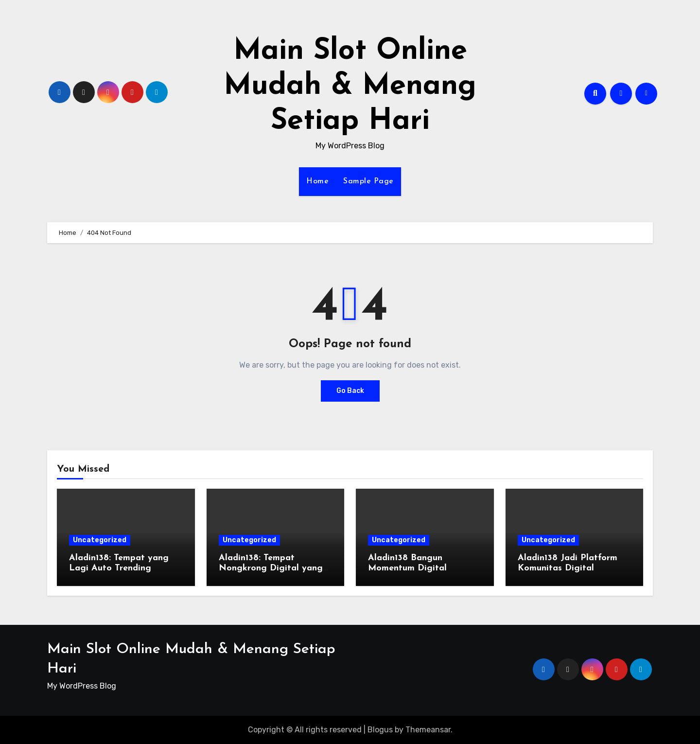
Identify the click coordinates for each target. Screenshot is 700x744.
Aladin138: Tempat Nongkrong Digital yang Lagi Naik (271, 568)
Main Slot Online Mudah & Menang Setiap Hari (350, 87)
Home (317, 181)
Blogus (380, 730)
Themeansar (428, 730)
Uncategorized (100, 540)
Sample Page (368, 181)
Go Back (350, 391)
